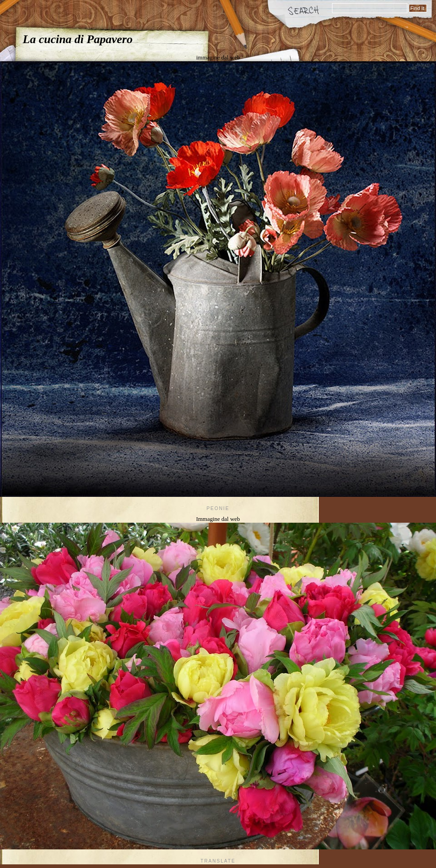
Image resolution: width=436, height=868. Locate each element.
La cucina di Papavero (78, 39)
